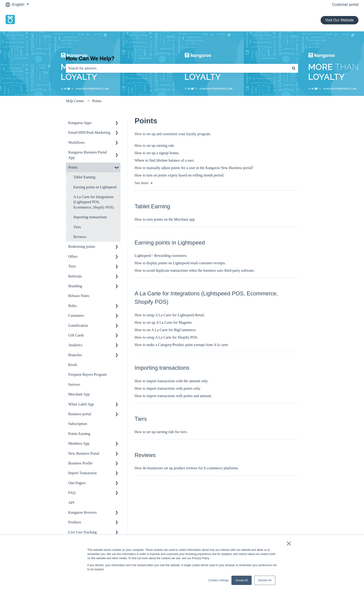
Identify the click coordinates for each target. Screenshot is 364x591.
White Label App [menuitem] (81, 404)
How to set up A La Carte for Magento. (164, 322)
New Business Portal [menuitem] (84, 453)
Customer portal (345, 5)
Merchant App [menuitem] (79, 394)
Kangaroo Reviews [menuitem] (82, 512)
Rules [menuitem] (72, 306)
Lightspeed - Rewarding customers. (161, 256)
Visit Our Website (340, 20)
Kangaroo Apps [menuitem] (80, 123)
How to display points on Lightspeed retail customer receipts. (180, 263)
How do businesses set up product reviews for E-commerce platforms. (187, 468)
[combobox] (178, 68)
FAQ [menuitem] (72, 493)
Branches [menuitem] (75, 355)
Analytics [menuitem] (75, 345)
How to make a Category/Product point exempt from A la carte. (182, 345)
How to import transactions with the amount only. (172, 381)
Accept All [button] (242, 580)
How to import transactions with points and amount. (173, 396)
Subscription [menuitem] (78, 424)
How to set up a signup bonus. (157, 153)
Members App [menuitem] (79, 443)
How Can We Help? (90, 59)
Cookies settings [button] (218, 580)
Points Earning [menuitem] (79, 434)
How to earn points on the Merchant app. (165, 219)
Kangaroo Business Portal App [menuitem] (88, 155)
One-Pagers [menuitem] (77, 483)
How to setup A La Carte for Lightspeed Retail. (170, 315)
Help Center (75, 101)
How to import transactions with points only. (168, 388)
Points (97, 101)
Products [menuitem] (75, 522)
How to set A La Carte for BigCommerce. (166, 330)
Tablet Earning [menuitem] (84, 177)
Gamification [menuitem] (78, 325)
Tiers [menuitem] (77, 227)
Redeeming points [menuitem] (82, 247)
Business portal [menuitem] (80, 414)
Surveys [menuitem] (74, 384)
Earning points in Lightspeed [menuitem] (95, 187)
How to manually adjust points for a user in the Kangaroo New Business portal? (194, 168)
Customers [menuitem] (76, 315)
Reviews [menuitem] (80, 237)
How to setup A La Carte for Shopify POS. (166, 337)
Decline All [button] (265, 580)
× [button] (289, 543)
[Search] (294, 68)
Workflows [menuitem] (76, 142)
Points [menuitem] (73, 167)
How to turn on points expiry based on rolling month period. (179, 175)
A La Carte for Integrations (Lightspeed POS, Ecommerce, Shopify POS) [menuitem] (94, 202)
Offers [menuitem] (73, 256)
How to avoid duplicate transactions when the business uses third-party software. (195, 270)
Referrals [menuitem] (75, 276)
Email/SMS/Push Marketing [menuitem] (89, 132)
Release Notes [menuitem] (79, 296)
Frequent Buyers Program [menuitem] (87, 374)
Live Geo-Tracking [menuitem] (83, 532)
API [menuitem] (71, 503)
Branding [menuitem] (75, 286)
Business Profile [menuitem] (80, 463)
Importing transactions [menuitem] (90, 217)
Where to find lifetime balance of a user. (165, 160)
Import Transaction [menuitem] (82, 473)
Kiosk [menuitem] (73, 365)
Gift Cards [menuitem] (76, 335)
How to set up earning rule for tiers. (161, 432)
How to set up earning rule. (155, 145)
